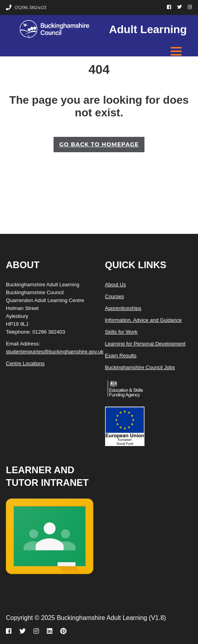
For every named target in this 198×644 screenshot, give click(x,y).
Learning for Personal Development (145, 344)
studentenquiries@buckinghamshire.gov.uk (55, 352)
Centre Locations (25, 363)
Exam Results (121, 356)
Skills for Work (121, 332)
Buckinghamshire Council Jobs (140, 367)
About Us (116, 285)
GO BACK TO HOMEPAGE (99, 144)
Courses (115, 296)
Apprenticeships (123, 308)
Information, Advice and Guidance (143, 320)
